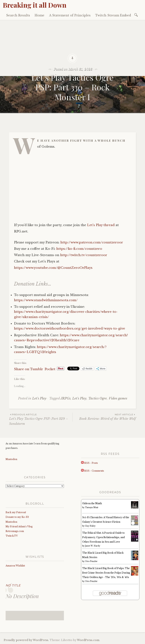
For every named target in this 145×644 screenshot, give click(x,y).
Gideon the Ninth (92, 503)
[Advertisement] (72, 48)
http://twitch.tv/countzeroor (84, 255)
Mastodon (11, 459)
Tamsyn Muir (92, 507)
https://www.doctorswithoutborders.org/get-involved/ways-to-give (70, 329)
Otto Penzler (91, 561)
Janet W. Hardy (93, 546)
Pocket (50, 369)
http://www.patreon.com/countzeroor (92, 242)
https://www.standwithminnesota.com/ (46, 300)
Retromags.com (15, 531)
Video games (118, 398)
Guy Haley (90, 526)
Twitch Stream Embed (113, 15)
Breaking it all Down (35, 5)
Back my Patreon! (16, 512)
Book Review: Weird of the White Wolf (104, 417)
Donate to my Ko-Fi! (17, 517)
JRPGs (66, 398)
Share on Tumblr (29, 369)
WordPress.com (88, 640)
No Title (13, 585)
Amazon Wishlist (15, 566)
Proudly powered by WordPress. (26, 640)
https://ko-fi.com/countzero (79, 249)
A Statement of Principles (70, 15)
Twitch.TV (12, 536)
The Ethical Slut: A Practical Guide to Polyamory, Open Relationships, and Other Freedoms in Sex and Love (103, 537)
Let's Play (39, 398)
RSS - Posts (89, 463)
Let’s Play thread (101, 225)
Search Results (18, 15)
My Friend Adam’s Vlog (19, 526)
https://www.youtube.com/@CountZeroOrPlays (53, 268)
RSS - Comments (93, 471)
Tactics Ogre (98, 398)
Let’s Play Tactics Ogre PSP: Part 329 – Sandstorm (41, 419)
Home (40, 15)
